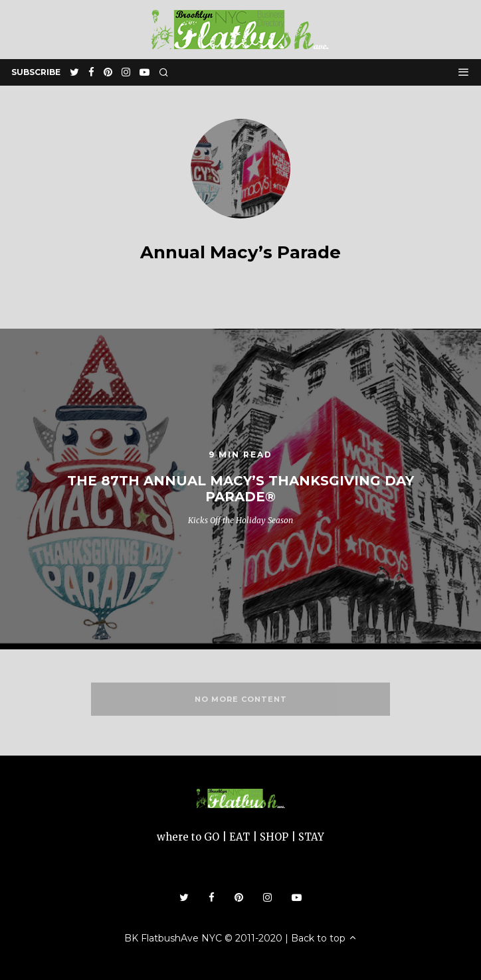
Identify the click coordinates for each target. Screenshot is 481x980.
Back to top (324, 938)
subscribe (36, 72)
